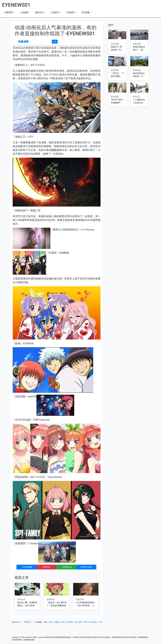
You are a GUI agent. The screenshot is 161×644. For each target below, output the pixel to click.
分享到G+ (46, 567)
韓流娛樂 (115, 44)
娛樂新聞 (51, 599)
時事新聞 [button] (9, 12)
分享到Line (67, 567)
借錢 (46, 622)
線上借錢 (79, 622)
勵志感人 (137, 97)
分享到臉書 (27, 567)
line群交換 (93, 622)
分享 (55, 42)
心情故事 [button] (70, 12)
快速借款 (70, 622)
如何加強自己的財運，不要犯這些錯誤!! (139, 76)
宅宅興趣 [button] (86, 12)
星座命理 (21, 599)
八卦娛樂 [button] (24, 12)
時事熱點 (137, 70)
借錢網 (57, 622)
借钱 (63, 622)
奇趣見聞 (80, 599)
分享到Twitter (86, 567)
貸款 (51, 622)
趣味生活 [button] (40, 12)
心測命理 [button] (55, 12)
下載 (100, 622)
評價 (86, 622)
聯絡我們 (28, 622)
